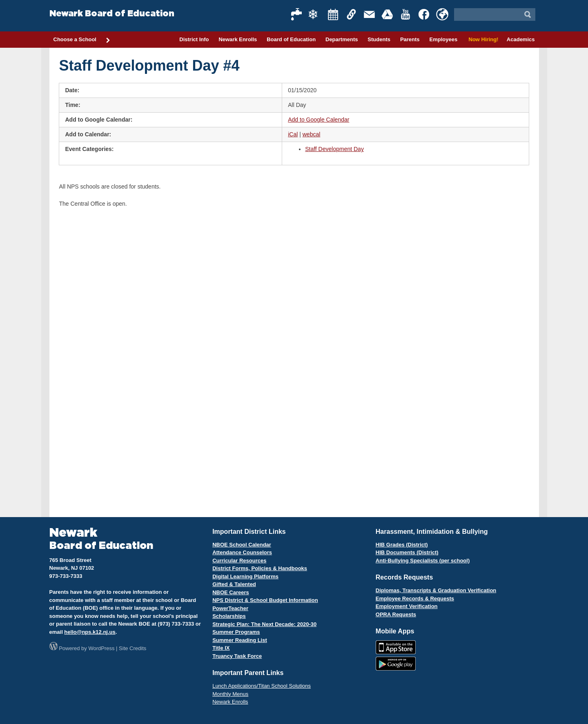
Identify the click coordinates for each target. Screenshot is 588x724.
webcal (312, 134)
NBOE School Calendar (242, 545)
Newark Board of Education (112, 14)
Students (379, 39)
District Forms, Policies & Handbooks (260, 568)
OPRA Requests (396, 614)
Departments (342, 39)
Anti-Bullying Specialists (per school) (423, 561)
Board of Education (291, 39)
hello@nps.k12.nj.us (90, 632)
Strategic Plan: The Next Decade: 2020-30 (264, 624)
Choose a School (82, 40)
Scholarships (229, 616)
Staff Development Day (334, 149)
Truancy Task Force (237, 656)
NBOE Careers (231, 592)
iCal (293, 134)
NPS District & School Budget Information (265, 600)
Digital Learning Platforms (245, 576)
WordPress (101, 648)
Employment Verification (407, 606)
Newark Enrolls (238, 39)
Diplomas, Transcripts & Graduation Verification (436, 590)
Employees (443, 39)
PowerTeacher (230, 608)
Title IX (221, 648)
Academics (521, 39)
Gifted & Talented (234, 584)
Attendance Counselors (242, 552)
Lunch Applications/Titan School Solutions (262, 686)
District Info (194, 39)
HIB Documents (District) (407, 552)
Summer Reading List (240, 640)
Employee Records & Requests (415, 599)
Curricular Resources (239, 561)
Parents (410, 39)
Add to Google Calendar (318, 120)
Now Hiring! (482, 39)
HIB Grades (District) (402, 545)
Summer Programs (236, 632)
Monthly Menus (230, 694)
